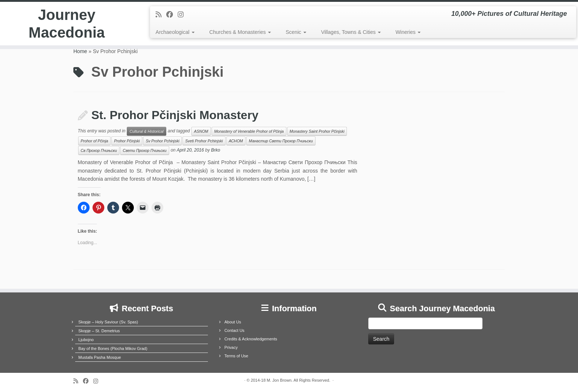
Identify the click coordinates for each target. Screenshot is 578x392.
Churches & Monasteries (240, 32)
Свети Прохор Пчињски (144, 150)
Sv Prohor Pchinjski (162, 141)
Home (80, 51)
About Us (233, 322)
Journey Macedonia (67, 24)
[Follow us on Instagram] (183, 15)
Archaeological (175, 32)
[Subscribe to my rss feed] (161, 15)
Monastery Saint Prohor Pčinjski (317, 131)
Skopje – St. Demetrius (99, 331)
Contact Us (234, 330)
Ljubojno (86, 340)
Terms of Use (236, 356)
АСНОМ (236, 141)
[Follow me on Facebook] (172, 15)
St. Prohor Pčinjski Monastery (175, 115)
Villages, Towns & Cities (351, 32)
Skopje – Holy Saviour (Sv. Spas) (108, 322)
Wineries (408, 32)
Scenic (296, 32)
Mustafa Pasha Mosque (100, 357)
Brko (216, 150)
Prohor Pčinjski (127, 141)
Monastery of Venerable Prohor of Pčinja (249, 131)
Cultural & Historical (146, 131)
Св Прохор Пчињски (99, 150)
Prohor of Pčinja (95, 141)
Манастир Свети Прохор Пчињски (281, 141)
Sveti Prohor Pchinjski (204, 141)
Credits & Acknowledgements (251, 339)
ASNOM (201, 131)
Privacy (231, 347)
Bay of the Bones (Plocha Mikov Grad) (113, 348)
